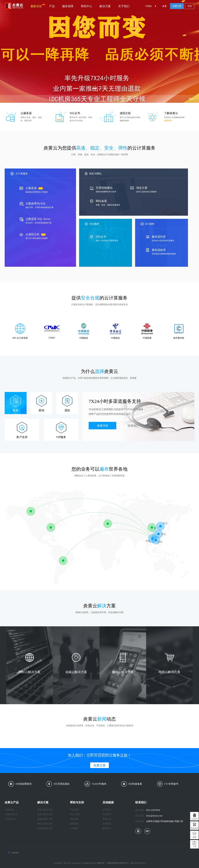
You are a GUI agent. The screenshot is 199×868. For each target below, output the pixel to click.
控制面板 (74, 819)
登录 (190, 6)
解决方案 (105, 6)
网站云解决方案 (45, 824)
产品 (52, 6)
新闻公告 (107, 819)
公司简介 (107, 810)
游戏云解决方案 (45, 810)
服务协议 (107, 828)
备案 (164, 6)
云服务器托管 (11, 814)
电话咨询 (194, 828)
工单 (194, 847)
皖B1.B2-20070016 (138, 863)
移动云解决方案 (45, 828)
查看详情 (102, 426)
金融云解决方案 (45, 819)
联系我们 (133, 426)
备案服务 (74, 824)
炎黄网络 (15, 853)
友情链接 (107, 824)
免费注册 (177, 6)
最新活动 (38, 6)
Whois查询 (75, 814)
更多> (192, 99)
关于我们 (124, 6)
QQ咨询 (194, 819)
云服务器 (9, 810)
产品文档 (74, 810)
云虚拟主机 (10, 819)
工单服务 (74, 828)
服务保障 (68, 6)
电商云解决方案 (45, 814)
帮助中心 (86, 6)
